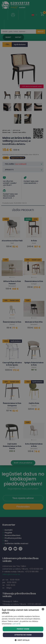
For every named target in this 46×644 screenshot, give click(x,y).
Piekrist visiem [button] (23, 629)
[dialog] (23, 322)
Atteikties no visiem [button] (23, 635)
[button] (23, 640)
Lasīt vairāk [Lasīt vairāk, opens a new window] (16, 624)
